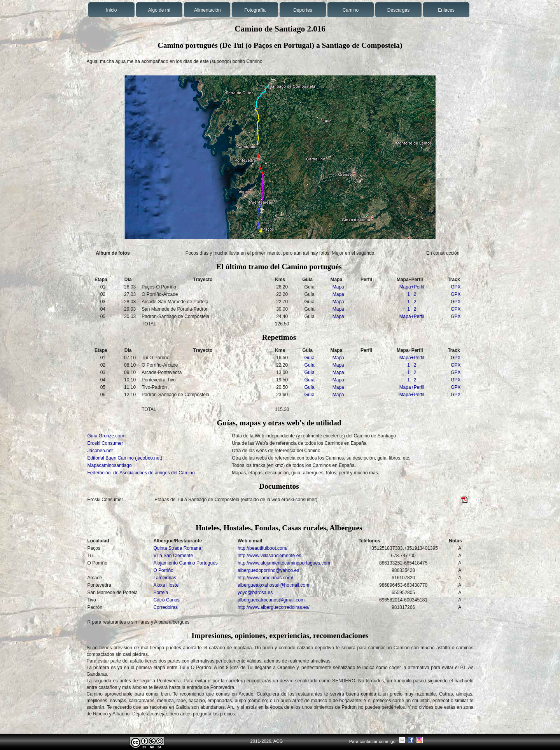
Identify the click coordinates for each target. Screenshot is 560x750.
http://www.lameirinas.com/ (265, 578)
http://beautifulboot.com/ (262, 548)
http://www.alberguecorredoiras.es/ (274, 607)
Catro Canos (166, 600)
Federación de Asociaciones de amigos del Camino (141, 473)
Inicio (111, 10)
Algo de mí (159, 10)
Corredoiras (165, 607)
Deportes (303, 10)
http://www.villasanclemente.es (269, 556)
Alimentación (207, 10)
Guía (310, 358)
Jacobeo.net (100, 451)
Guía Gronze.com (106, 436)
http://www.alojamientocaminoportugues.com (284, 563)
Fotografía (255, 10)
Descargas (398, 10)
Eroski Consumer (105, 443)
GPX (456, 287)
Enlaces (446, 10)
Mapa (338, 287)
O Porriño (163, 570)
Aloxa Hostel (166, 585)
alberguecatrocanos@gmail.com (271, 600)
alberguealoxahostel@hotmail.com (273, 585)
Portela (161, 593)
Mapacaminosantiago (110, 465)
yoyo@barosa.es (255, 593)
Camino (351, 10)
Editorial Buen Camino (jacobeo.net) (125, 458)
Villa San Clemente (173, 556)
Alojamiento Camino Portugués (185, 563)
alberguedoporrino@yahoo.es (268, 570)
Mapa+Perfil (412, 287)
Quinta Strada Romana (177, 548)
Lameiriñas (165, 578)
